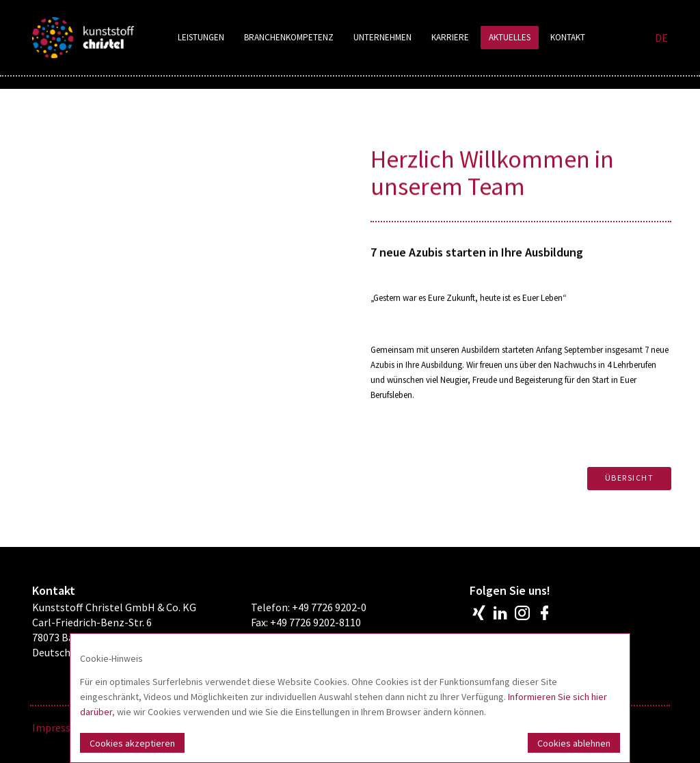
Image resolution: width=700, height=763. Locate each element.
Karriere (450, 37)
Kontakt (568, 37)
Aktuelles (510, 37)
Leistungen (201, 37)
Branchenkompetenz (289, 37)
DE (661, 38)
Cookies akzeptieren (132, 743)
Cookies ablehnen (574, 743)
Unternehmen (382, 37)
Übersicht (630, 478)
